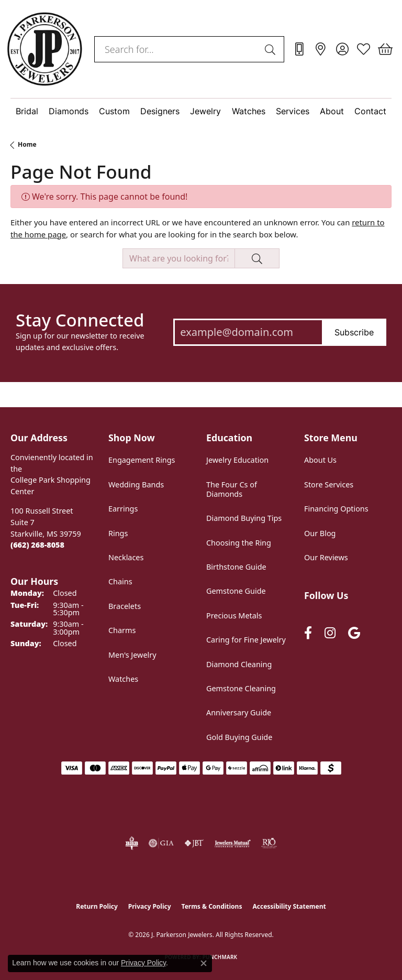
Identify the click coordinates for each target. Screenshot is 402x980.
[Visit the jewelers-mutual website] (233, 843)
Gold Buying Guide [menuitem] (239, 737)
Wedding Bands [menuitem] (136, 484)
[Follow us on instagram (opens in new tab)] (330, 633)
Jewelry (205, 111)
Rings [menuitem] (118, 533)
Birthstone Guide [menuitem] (236, 567)
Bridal (27, 111)
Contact (370, 111)
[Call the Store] (37, 545)
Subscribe (354, 332)
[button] (342, 49)
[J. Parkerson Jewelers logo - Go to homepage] (44, 49)
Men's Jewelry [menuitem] (132, 655)
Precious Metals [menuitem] (234, 616)
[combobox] (177, 49)
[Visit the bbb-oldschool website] (132, 843)
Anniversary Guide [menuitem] (239, 712)
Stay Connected (80, 320)
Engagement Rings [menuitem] (142, 460)
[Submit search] (272, 49)
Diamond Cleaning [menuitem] (239, 664)
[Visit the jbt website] (194, 843)
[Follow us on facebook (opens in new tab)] (308, 633)
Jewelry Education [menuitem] (237, 460)
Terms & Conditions (212, 906)
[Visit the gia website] (161, 843)
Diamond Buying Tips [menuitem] (244, 518)
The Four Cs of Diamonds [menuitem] (232, 489)
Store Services (329, 484)
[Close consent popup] (204, 963)
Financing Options (336, 509)
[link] (299, 49)
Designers (160, 111)
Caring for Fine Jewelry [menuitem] (246, 640)
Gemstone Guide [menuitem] (236, 591)
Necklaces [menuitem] (126, 557)
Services (293, 111)
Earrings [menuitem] (123, 509)
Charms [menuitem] (122, 630)
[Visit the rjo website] (269, 843)
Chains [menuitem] (120, 581)
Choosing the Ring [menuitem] (239, 543)
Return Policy (97, 906)
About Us (320, 460)
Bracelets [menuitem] (125, 606)
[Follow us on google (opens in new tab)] (354, 633)
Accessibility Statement (289, 906)
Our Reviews (326, 557)
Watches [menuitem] (123, 679)
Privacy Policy (150, 906)
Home (27, 144)
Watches (249, 111)
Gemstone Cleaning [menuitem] (241, 688)
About (332, 111)
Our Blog (320, 533)
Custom (114, 111)
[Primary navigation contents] (201, 111)
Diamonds (69, 111)
